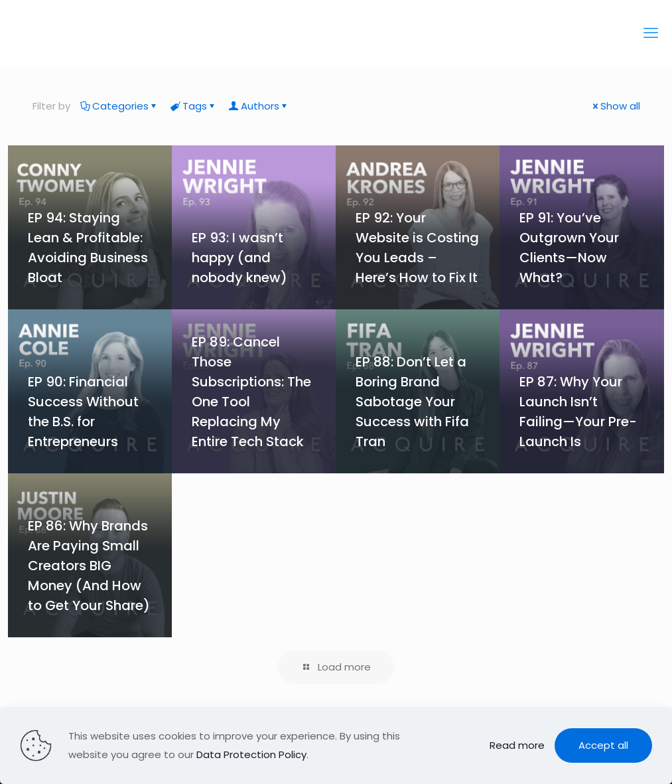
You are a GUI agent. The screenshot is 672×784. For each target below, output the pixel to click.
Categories (119, 106)
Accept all (603, 745)
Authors (259, 106)
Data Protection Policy (251, 754)
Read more (517, 745)
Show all (615, 106)
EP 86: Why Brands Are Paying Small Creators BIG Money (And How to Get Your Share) (89, 566)
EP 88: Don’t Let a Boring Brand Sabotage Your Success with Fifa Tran (412, 402)
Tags (194, 106)
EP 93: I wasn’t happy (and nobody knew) (241, 258)
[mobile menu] (651, 33)
